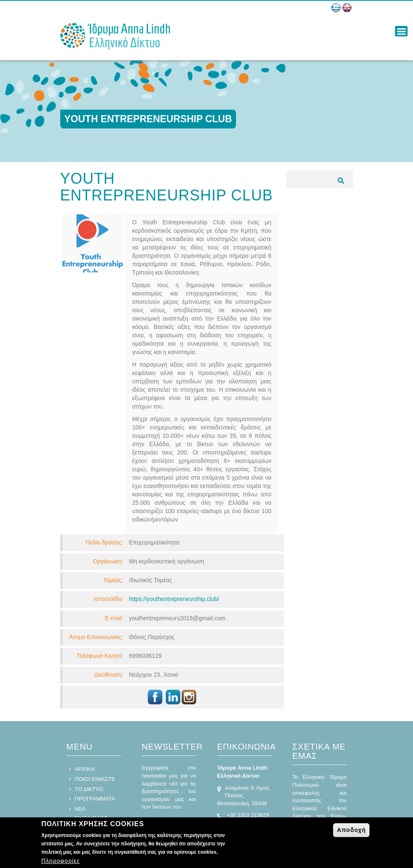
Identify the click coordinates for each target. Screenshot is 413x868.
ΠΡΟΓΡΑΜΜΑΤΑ (95, 799)
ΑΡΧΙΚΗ (85, 769)
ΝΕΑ (81, 809)
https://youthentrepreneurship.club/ (174, 599)
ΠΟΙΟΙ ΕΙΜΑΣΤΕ (95, 779)
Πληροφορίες (61, 862)
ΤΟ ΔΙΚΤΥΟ (89, 789)
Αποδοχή (351, 831)
